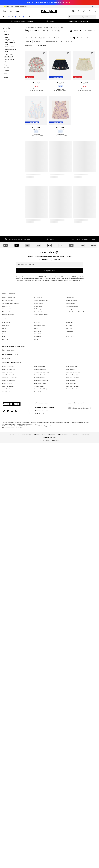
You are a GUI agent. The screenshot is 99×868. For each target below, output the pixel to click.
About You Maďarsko (8, 375)
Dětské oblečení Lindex (41, 309)
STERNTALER (70, 326)
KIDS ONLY (69, 320)
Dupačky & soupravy (71, 295)
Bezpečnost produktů (49, 432)
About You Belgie (71, 378)
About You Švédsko (40, 386)
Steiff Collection (71, 331)
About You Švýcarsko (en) (41, 366)
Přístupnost (85, 429)
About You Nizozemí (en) (73, 366)
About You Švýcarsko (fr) (10, 372)
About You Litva (7, 378)
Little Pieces (38, 326)
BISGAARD (37, 317)
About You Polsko (39, 381)
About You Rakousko (72, 361)
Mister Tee (6, 331)
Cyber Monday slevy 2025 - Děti (75, 306)
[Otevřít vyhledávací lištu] (69, 12)
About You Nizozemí (8, 381)
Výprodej (40, 33)
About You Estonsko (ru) (9, 383)
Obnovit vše (41, 41)
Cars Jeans (6, 320)
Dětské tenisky (38, 298)
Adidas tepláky (70, 303)
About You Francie (39, 372)
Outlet (7, 2)
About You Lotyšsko (40, 378)
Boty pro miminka (7, 295)
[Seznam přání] (90, 6)
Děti (18, 6)
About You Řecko (7, 366)
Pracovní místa (27, 429)
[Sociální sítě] (4, 406)
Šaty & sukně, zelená (8, 345)
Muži (11, 6)
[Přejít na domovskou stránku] (49, 6)
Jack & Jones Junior (40, 320)
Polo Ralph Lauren (39, 328)
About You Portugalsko (72, 381)
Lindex (67, 328)
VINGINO (36, 334)
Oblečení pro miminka (72, 301)
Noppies (5, 328)
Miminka (32, 22)
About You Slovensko (72, 383)
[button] (76, 26)
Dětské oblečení (70, 298)
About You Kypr (70, 364)
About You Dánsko (39, 361)
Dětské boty (6, 301)
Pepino (4, 326)
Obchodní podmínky (64, 429)
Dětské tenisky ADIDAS (41, 295)
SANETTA (5, 334)
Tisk (18, 429)
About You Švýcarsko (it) (41, 375)
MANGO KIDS (69, 317)
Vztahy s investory (39, 429)
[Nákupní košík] (95, 6)
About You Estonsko (40, 369)
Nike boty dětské (7, 306)
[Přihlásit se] (79, 6)
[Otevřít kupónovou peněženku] (73, 6)
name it (36, 323)
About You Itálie (70, 375)
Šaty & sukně (48, 22)
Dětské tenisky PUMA (9, 292)
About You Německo (40, 364)
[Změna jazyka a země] (94, 2)
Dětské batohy (38, 306)
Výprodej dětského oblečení (11, 298)
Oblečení (39, 22)
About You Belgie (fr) (72, 369)
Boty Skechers (38, 292)
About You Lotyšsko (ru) (41, 383)
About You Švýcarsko (8, 364)
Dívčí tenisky (38, 303)
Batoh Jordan (38, 301)
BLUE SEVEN (6, 317)
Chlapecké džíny (7, 303)
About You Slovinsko (8, 386)
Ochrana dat (52, 429)
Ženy (5, 6)
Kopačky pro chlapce (8, 309)
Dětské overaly (70, 292)
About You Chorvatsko (72, 372)
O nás (12, 429)
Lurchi (4, 323)
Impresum (76, 429)
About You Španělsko (9, 369)
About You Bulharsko (8, 361)
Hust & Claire (58, 22)
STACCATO (37, 331)
